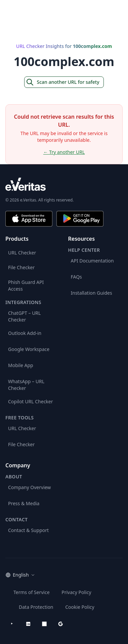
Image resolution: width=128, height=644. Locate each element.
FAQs (76, 277)
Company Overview (29, 487)
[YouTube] (12, 624)
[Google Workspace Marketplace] (60, 624)
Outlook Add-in (25, 333)
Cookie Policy (80, 607)
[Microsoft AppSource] (44, 624)
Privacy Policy (76, 592)
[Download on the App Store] (29, 219)
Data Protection (36, 607)
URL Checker (22, 253)
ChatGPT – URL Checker (24, 316)
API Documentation (92, 261)
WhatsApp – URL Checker (26, 385)
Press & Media (24, 503)
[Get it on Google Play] (80, 219)
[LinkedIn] (28, 624)
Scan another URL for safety (62, 82)
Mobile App (21, 365)
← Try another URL (64, 152)
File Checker (21, 267)
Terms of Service (32, 592)
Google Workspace (29, 349)
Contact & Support (28, 530)
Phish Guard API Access (26, 285)
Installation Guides (92, 293)
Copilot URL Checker (31, 401)
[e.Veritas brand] (64, 184)
